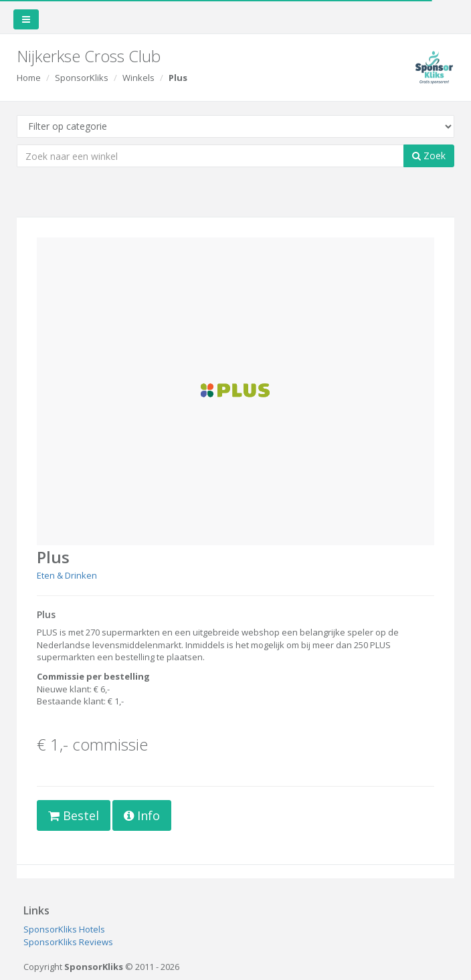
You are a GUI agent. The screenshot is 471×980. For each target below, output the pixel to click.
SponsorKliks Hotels (64, 929)
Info (142, 815)
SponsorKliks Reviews (68, 942)
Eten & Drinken (67, 575)
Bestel (74, 815)
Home (29, 78)
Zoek (429, 156)
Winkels (138, 78)
